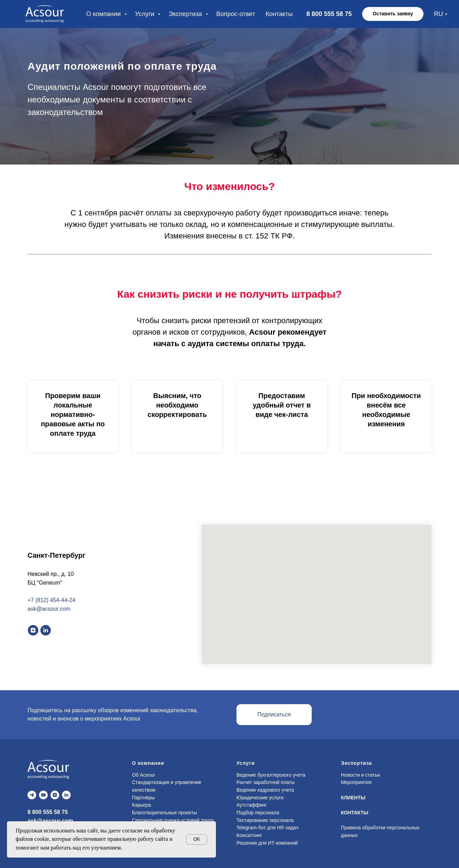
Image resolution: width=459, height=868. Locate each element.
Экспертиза (186, 14)
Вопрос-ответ (236, 14)
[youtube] (43, 795)
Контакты (279, 14)
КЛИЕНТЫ (353, 798)
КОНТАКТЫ (355, 813)
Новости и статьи (360, 775)
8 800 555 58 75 (48, 812)
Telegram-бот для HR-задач (267, 828)
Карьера (141, 805)
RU (438, 14)
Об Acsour (143, 775)
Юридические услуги (260, 798)
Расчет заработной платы (266, 782)
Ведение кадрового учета (265, 790)
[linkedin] (46, 630)
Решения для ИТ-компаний (267, 843)
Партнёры (143, 798)
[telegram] (32, 795)
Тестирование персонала (265, 820)
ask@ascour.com (50, 821)
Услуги (146, 14)
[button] (393, 14)
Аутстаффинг (252, 805)
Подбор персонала (258, 813)
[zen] (33, 630)
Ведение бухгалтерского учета (271, 775)
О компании (104, 14)
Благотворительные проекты (165, 813)
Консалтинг (249, 835)
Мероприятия (356, 782)
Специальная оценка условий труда (173, 820)
